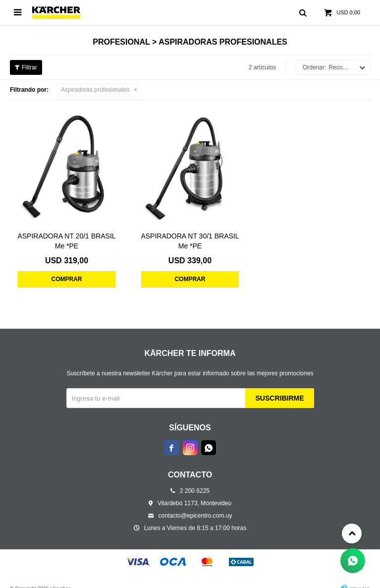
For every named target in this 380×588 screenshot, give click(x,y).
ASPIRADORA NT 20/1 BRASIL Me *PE (66, 241)
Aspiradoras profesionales (95, 90)
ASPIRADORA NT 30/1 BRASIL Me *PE (190, 241)
